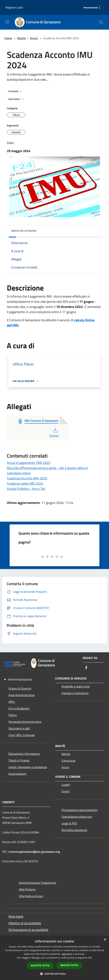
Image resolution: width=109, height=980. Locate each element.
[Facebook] (86, 668)
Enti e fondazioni (19, 708)
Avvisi (34, 38)
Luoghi (66, 785)
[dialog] (54, 958)
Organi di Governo (20, 688)
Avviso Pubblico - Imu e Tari (26, 489)
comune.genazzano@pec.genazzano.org (34, 852)
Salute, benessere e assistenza (28, 767)
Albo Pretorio (27, 889)
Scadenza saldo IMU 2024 (25, 483)
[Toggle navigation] (7, 22)
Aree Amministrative (22, 695)
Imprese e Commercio (75, 693)
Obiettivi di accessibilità (25, 923)
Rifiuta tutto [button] (69, 965)
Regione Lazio (14, 7)
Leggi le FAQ (69, 823)
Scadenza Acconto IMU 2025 (27, 478)
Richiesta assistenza (74, 830)
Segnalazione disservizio (77, 817)
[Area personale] (91, 8)
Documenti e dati (19, 728)
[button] (54, 974)
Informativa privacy (31, 896)
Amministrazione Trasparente (37, 883)
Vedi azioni (16, 99)
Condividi (16, 91)
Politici (13, 715)
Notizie (66, 754)
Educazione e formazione (24, 754)
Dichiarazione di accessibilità (28, 930)
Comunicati (69, 761)
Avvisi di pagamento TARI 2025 (29, 463)
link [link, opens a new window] (90, 958)
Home (8, 38)
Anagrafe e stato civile (76, 686)
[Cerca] (101, 22)
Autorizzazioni (17, 774)
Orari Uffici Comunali (22, 735)
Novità (21, 38)
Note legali (16, 916)
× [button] (105, 940)
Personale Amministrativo (25, 722)
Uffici (12, 702)
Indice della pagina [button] (24, 231)
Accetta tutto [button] (40, 965)
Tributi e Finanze (19, 760)
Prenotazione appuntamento (79, 810)
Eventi (66, 791)
